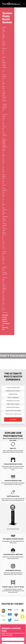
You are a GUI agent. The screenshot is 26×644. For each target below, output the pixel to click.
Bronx (6, 534)
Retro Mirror (4, 583)
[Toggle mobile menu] (24, 4)
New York (4, 606)
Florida (3, 603)
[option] (13, 248)
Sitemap (3, 621)
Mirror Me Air (4, 589)
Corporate (4, 560)
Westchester (13, 539)
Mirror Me (4, 591)
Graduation (4, 565)
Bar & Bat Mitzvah (6, 568)
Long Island (19, 534)
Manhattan (5, 537)
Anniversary (4, 557)
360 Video (4, 594)
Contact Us (4, 615)
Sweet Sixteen (5, 571)
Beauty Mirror (5, 586)
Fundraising (4, 563)
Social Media (4, 580)
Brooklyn (12, 534)
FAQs (3, 618)
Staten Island (20, 537)
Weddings (4, 551)
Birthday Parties (5, 554)
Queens (12, 537)
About (3, 612)
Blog (2, 623)
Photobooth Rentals (12, 637)
